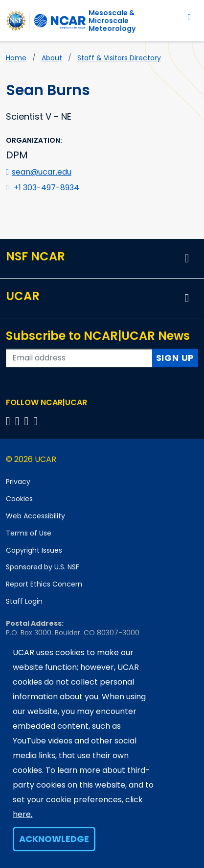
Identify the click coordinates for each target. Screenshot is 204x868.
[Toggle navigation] (190, 17)
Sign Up (175, 358)
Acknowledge (54, 839)
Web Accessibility (35, 516)
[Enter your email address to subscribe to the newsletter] (79, 358)
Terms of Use (29, 533)
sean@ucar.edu (42, 172)
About (52, 58)
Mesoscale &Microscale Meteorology (112, 21)
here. (23, 814)
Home (16, 58)
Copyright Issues (34, 550)
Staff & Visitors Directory (119, 58)
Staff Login (24, 601)
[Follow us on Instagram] (28, 421)
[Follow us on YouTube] (37, 421)
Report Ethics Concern (44, 584)
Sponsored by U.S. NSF (43, 567)
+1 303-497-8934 (46, 188)
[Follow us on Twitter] (19, 421)
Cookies (19, 499)
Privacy (18, 482)
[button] (187, 258)
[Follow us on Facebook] (10, 421)
